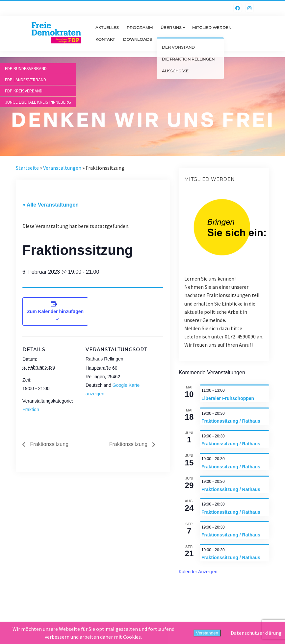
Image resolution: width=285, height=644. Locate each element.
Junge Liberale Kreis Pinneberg (38, 102)
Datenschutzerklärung (256, 633)
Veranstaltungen (62, 168)
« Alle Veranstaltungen (51, 205)
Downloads (137, 39)
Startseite (27, 168)
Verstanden (207, 633)
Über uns (171, 27)
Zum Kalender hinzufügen (55, 311)
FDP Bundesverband (26, 68)
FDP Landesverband (26, 80)
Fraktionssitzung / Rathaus (231, 421)
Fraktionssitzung (49, 444)
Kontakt (105, 39)
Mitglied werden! (212, 27)
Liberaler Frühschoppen (228, 398)
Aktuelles (107, 27)
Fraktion (31, 409)
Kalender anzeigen (198, 572)
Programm (140, 27)
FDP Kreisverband (24, 91)
